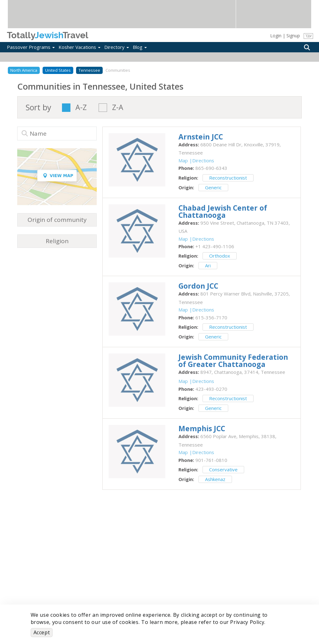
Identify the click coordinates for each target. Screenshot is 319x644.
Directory (117, 47)
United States (58, 70)
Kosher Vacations (80, 47)
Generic (213, 187)
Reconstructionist (228, 178)
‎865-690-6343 (211, 168)
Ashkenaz (215, 479)
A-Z (81, 108)
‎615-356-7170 (211, 317)
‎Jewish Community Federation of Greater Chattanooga (233, 361)
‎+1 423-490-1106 (215, 246)
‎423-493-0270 (211, 389)
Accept (42, 632)
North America (24, 70)
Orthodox (220, 256)
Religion (57, 241)
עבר (308, 36)
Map (183, 160)
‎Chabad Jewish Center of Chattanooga (223, 211)
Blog (140, 47)
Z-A (118, 108)
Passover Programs (31, 47)
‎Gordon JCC (198, 286)
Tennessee (89, 70)
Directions (203, 160)
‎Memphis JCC (202, 428)
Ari (208, 265)
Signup (293, 36)
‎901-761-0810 (211, 460)
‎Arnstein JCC (201, 137)
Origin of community (57, 220)
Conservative (223, 469)
